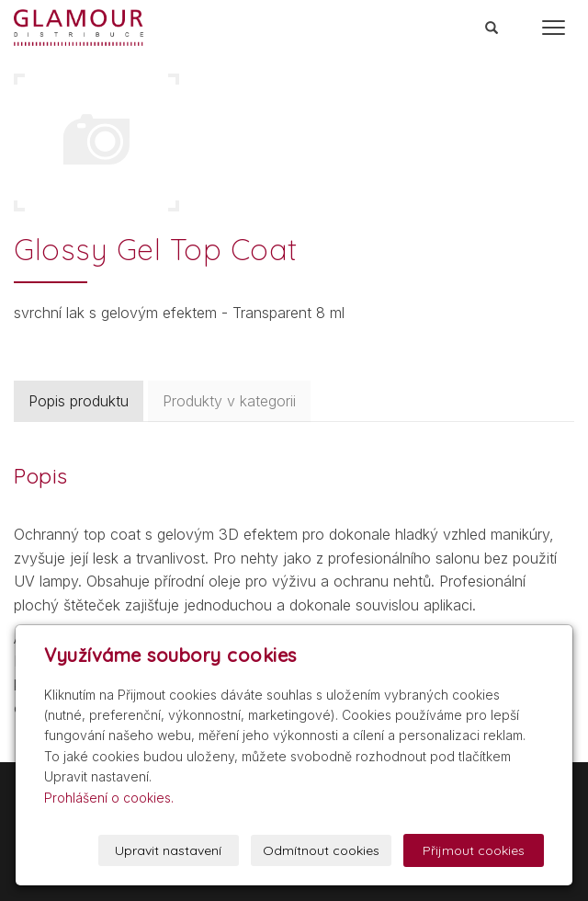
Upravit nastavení (168, 850)
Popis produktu (79, 401)
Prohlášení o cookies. (109, 798)
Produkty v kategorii (229, 401)
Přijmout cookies (474, 850)
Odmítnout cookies (321, 850)
